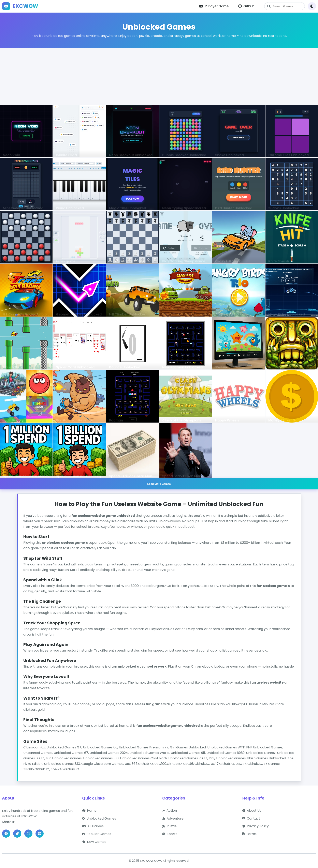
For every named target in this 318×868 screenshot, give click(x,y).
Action (170, 811)
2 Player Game (214, 6)
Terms (249, 834)
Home (89, 811)
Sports (170, 834)
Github (246, 6)
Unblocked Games (99, 818)
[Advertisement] (159, 76)
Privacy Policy (256, 826)
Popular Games (97, 834)
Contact (251, 818)
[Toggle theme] (312, 6)
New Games (94, 842)
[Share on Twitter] (17, 834)
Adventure (173, 818)
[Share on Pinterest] (40, 834)
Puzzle (169, 826)
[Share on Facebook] (6, 834)
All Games (93, 826)
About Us (252, 811)
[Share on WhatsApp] (28, 834)
